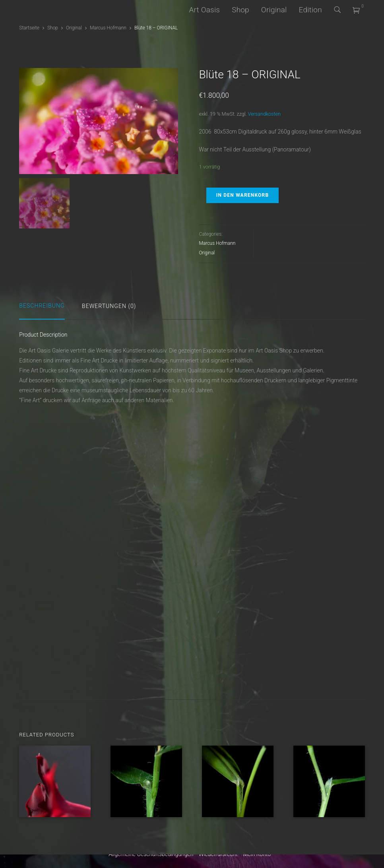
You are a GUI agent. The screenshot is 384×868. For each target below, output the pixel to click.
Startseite (29, 28)
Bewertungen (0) (109, 306)
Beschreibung (42, 306)
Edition (310, 10)
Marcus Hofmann (108, 28)
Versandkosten (264, 114)
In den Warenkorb (242, 195)
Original (274, 10)
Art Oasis (204, 10)
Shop (240, 10)
